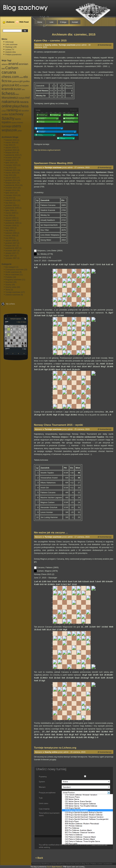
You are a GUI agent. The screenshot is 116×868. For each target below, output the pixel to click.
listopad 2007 (11, 246)
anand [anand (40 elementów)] (13, 64)
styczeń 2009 (11, 218)
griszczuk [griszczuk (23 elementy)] (8, 85)
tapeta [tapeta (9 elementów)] (18, 119)
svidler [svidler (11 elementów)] (5, 114)
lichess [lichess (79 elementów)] (8, 93)
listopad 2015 (11, 153)
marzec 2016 (10, 143)
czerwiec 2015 (11, 165)
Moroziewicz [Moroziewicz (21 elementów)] (10, 98)
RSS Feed (24, 22)
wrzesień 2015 (11, 158)
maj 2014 (9, 198)
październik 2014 (12, 185)
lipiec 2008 (10, 228)
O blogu (63, 22)
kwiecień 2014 (11, 200)
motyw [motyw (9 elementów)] (21, 98)
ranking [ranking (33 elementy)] (12, 110)
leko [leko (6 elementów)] (23, 89)
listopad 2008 (11, 220)
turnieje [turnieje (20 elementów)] (6, 126)
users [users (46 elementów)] (16, 126)
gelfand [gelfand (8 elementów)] (16, 81)
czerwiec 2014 (11, 195)
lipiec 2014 (10, 193)
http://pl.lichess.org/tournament (47, 150)
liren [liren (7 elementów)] (17, 94)
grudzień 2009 (11, 205)
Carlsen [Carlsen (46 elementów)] (12, 68)
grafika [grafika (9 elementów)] (26, 81)
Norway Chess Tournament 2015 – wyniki (58, 425)
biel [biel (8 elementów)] (3, 69)
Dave (49, 867)
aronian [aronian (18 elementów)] (23, 64)
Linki (52, 22)
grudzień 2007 (11, 243)
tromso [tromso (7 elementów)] (20, 123)
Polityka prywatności (13, 55)
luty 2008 (9, 238)
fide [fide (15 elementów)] (10, 81)
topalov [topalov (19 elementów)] (6, 122)
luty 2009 (9, 215)
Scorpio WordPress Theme (61, 864)
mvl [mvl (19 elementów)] (27, 98)
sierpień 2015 (11, 160)
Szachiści (9, 282)
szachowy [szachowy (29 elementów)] (16, 114)
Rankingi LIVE (11, 47)
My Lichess (8, 304)
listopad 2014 (11, 183)
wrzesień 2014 (11, 188)
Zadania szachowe (13, 295)
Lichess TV (10, 50)
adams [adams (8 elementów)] (5, 64)
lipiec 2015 (10, 163)
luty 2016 (9, 145)
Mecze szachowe (12, 275)
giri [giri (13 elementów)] (21, 81)
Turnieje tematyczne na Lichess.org (55, 748)
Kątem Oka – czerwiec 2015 (50, 41)
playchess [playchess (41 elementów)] (20, 106)
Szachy (8, 285)
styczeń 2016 (11, 148)
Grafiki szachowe (12, 272)
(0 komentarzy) (105, 45)
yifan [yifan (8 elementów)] (20, 131)
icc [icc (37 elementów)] (17, 85)
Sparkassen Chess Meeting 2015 (53, 163)
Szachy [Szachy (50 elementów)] (8, 118)
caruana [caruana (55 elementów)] (9, 72)
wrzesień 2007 (11, 251)
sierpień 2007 (11, 253)
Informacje (9, 42)
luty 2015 (9, 175)
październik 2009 (12, 208)
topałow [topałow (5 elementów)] (14, 123)
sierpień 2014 (11, 190)
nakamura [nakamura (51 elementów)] (10, 102)
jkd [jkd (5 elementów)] (21, 86)
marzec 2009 (10, 213)
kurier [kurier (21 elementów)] (18, 89)
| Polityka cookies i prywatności (101, 864)
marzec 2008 (10, 236)
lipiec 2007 (10, 256)
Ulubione (10, 22)
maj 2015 (9, 168)
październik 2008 (12, 223)
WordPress (45, 864)
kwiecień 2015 (11, 170)
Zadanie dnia (10, 52)
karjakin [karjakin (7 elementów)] (26, 86)
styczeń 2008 (11, 241)
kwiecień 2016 (11, 140)
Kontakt (75, 22)
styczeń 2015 (11, 178)
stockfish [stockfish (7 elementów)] (25, 111)
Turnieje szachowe (13, 292)
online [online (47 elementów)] (7, 106)
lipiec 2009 (10, 210)
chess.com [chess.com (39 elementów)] (10, 77)
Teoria (8, 290)
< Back (39, 858)
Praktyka (9, 277)
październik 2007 (12, 248)
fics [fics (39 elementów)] (4, 81)
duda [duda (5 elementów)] (21, 77)
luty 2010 (9, 203)
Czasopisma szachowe (14, 270)
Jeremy (77, 864)
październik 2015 (12, 155)
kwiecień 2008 (11, 233)
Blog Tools (86, 864)
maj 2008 (9, 231)
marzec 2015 (10, 173)
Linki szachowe (11, 45)
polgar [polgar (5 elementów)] (4, 111)
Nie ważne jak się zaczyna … (51, 533)
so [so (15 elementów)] (20, 110)
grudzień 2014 (11, 180)
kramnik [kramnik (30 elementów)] (7, 89)
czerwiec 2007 (11, 258)
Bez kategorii (10, 267)
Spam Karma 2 (57, 867)
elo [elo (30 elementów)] (26, 77)
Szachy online (11, 287)
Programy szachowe (13, 280)
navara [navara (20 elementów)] (24, 102)
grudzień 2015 (11, 150)
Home (40, 22)
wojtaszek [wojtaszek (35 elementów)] (9, 130)
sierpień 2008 (11, 226)
